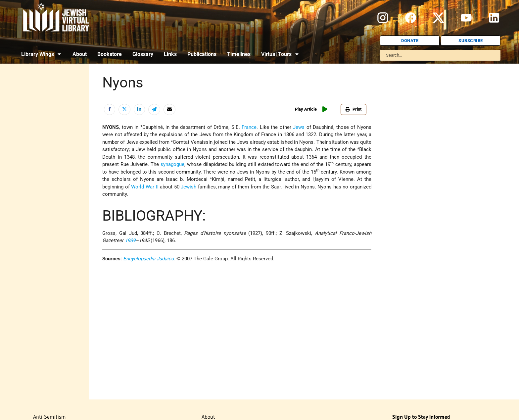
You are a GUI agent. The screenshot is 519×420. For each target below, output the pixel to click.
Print (354, 109)
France (249, 127)
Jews (299, 127)
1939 (130, 240)
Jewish (189, 187)
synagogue (172, 164)
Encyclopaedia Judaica (148, 259)
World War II (145, 187)
